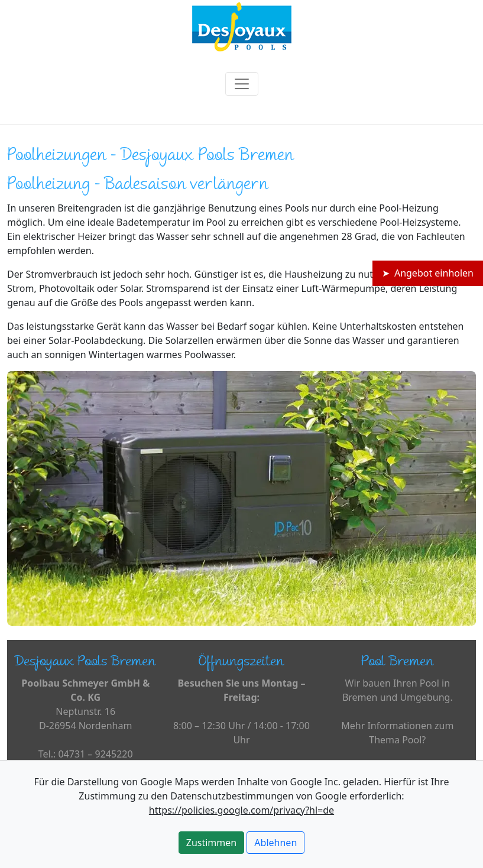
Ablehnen (275, 843)
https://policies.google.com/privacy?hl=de (241, 810)
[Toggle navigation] (242, 84)
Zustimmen (211, 843)
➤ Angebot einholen (428, 273)
